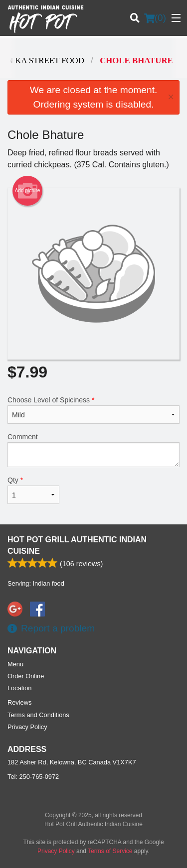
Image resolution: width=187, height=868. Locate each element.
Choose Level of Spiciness (93, 410)
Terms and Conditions (38, 715)
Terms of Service (110, 851)
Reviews (19, 702)
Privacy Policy (27, 727)
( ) (155, 18)
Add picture (28, 191)
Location (19, 688)
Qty (33, 490)
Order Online (26, 676)
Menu (15, 664)
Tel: (33, 777)
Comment (93, 450)
